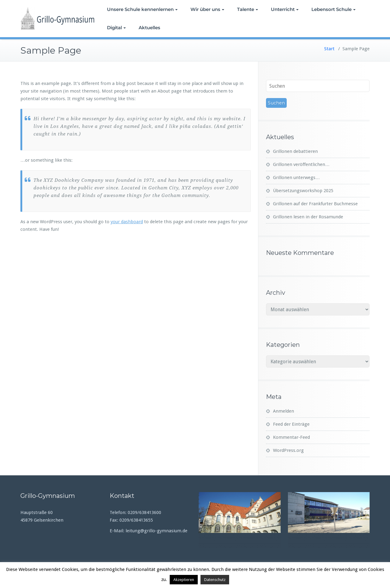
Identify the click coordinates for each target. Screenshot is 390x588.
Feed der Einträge (291, 424)
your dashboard (127, 222)
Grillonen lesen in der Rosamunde (308, 217)
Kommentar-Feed (291, 437)
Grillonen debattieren (295, 151)
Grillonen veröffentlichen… (301, 164)
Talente (248, 9)
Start (329, 49)
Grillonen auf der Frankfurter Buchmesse (315, 204)
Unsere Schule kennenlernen (142, 9)
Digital (116, 28)
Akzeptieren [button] (184, 580)
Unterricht (285, 9)
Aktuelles (149, 28)
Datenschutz (215, 580)
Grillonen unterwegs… (296, 178)
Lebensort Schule (333, 9)
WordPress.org (288, 450)
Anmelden (284, 411)
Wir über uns (207, 9)
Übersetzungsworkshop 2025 (303, 191)
